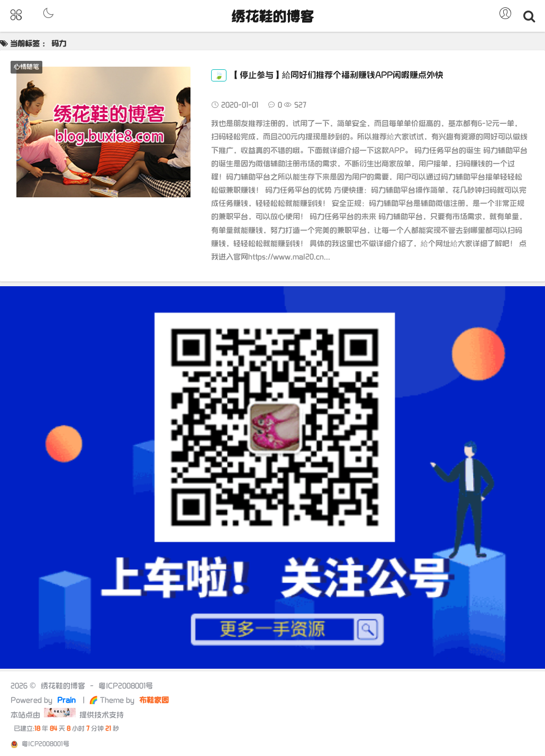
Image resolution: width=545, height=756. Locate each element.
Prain (67, 700)
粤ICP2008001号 (126, 686)
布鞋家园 (153, 700)
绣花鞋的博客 (272, 17)
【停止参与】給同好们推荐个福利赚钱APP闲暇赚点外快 (327, 75)
